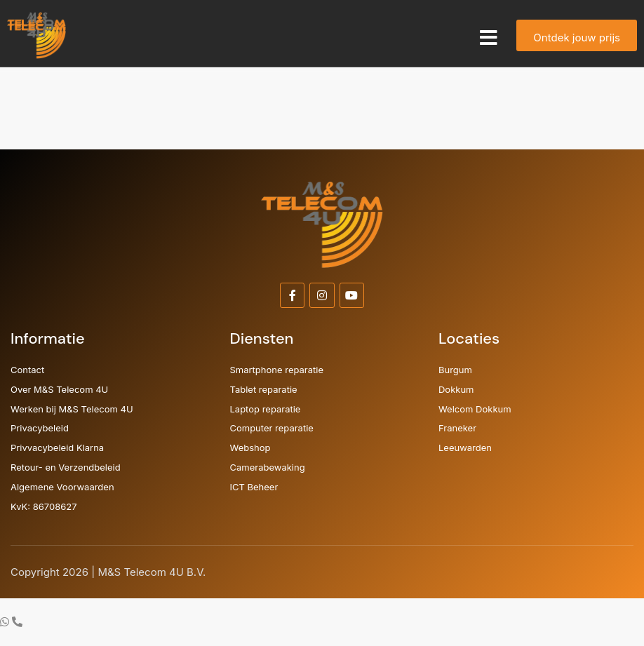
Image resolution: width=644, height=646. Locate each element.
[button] (489, 38)
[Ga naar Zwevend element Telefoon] (17, 622)
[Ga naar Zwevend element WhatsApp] (6, 622)
